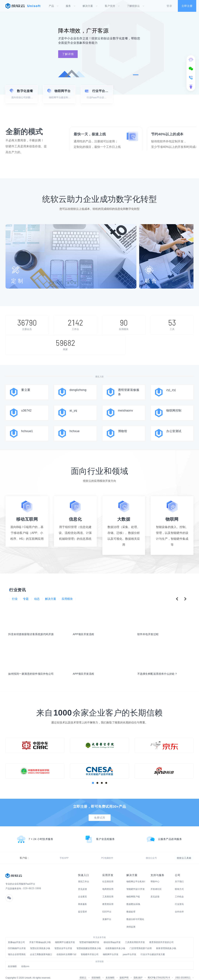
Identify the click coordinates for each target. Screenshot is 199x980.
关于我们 (179, 875)
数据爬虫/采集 (133, 897)
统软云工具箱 (184, 851)
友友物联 (12, 959)
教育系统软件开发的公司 (161, 935)
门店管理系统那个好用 (141, 941)
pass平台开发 (130, 947)
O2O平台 (107, 905)
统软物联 (96, 971)
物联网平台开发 (111, 947)
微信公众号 (52, 851)
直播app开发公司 (16, 935)
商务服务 (82, 897)
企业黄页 (82, 890)
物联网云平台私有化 (136, 875)
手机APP (22, 851)
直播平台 (107, 912)
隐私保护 (138, 971)
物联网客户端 (133, 890)
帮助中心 (155, 875)
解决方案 (52, 588)
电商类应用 (108, 882)
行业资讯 (179, 897)
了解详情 (68, 54)
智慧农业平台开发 (63, 941)
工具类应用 (108, 890)
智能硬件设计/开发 (136, 882)
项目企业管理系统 (17, 947)
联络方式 (179, 882)
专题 (26, 588)
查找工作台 (84, 875)
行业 (15, 588)
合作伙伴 (179, 905)
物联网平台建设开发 (65, 935)
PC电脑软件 (37, 851)
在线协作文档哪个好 (66, 947)
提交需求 (82, 905)
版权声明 (124, 971)
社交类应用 (108, 875)
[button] (136, 75)
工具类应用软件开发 (135, 935)
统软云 (83, 971)
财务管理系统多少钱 (166, 941)
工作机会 (179, 890)
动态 (38, 588)
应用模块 (69, 588)
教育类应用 (108, 897)
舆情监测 (131, 920)
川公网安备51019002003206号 (174, 974)
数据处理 (131, 905)
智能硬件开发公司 (90, 947)
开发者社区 (156, 882)
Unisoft (34, 6)
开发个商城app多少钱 (40, 935)
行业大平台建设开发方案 (153, 947)
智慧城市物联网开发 (89, 935)
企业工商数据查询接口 (41, 947)
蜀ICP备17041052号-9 (159, 971)
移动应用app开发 (112, 935)
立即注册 (187, 6)
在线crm (25, 959)
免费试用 (100, 811)
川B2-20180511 (183, 971)
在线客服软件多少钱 (115, 941)
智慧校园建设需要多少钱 (89, 941)
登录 (169, 6)
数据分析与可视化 (135, 912)
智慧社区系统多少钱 (40, 941)
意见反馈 (82, 882)
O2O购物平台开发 (17, 941)
